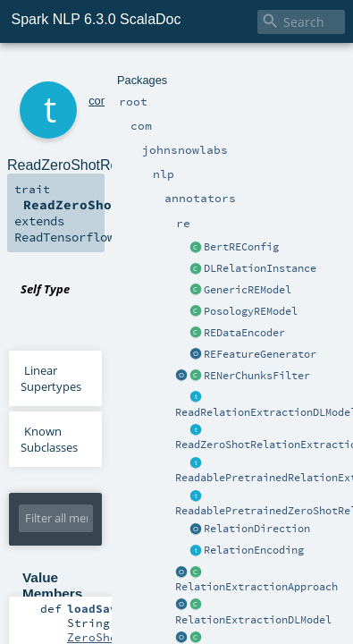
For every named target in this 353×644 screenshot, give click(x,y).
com (75, 69)
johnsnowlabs (124, 69)
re (243, 69)
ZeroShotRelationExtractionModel (178, 547)
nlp (169, 69)
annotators (207, 69)
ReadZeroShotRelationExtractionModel (239, 231)
